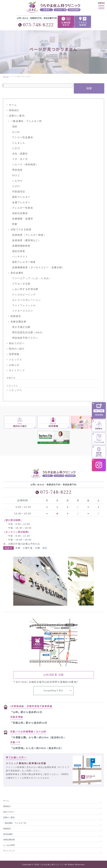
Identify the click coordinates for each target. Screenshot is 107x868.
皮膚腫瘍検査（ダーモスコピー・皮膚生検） (38, 268)
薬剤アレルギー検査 (24, 262)
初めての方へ (17, 343)
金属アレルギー (21, 202)
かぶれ (16, 132)
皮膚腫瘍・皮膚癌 (23, 219)
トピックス (15, 360)
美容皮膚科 (17, 273)
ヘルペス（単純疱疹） (25, 165)
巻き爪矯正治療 (21, 327)
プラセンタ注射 (21, 284)
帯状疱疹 (17, 170)
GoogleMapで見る (53, 690)
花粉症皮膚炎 (20, 213)
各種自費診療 (18, 322)
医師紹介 (14, 110)
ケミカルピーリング (24, 295)
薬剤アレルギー (21, 197)
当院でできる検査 (21, 230)
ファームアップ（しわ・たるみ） (32, 278)
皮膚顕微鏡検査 (21, 246)
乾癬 (15, 224)
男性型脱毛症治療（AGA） (28, 333)
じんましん (19, 143)
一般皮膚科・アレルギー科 (26, 121)
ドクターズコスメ (23, 311)
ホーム (13, 105)
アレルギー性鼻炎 (23, 208)
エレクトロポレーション (27, 300)
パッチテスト (20, 257)
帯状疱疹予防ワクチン (25, 338)
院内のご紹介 (17, 349)
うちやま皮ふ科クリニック (52, 864)
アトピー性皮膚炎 (23, 137)
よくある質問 (9, 845)
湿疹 (15, 127)
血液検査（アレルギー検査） (29, 235)
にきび (16, 148)
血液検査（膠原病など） (27, 240)
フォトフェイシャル (24, 305)
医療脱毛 (16, 316)
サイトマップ (17, 370)
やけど (16, 175)
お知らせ (14, 365)
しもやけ (17, 181)
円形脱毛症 (19, 192)
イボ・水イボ (20, 159)
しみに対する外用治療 (25, 289)
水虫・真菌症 (20, 154)
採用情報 (14, 354)
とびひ (16, 186)
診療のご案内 (17, 116)
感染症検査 (19, 251)
